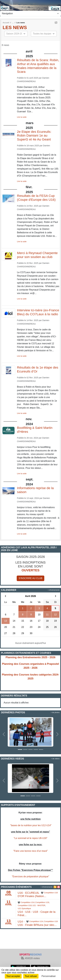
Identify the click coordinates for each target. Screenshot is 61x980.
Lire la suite (22, 117)
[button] (4, 734)
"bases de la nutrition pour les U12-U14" (31, 825)
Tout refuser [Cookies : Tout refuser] (31, 976)
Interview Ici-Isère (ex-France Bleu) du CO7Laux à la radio (38, 312)
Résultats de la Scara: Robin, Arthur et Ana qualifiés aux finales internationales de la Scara (38, 66)
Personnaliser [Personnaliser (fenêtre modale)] (49, 976)
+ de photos (55, 712)
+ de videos (55, 759)
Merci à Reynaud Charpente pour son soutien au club (37, 255)
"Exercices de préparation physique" (31, 876)
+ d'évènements (54, 590)
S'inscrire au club (30, 578)
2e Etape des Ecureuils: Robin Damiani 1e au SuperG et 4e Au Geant (34, 136)
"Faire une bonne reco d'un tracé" (31, 851)
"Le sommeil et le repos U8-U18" (31, 838)
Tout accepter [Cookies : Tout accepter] (13, 976)
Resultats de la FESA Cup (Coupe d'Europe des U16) (36, 198)
